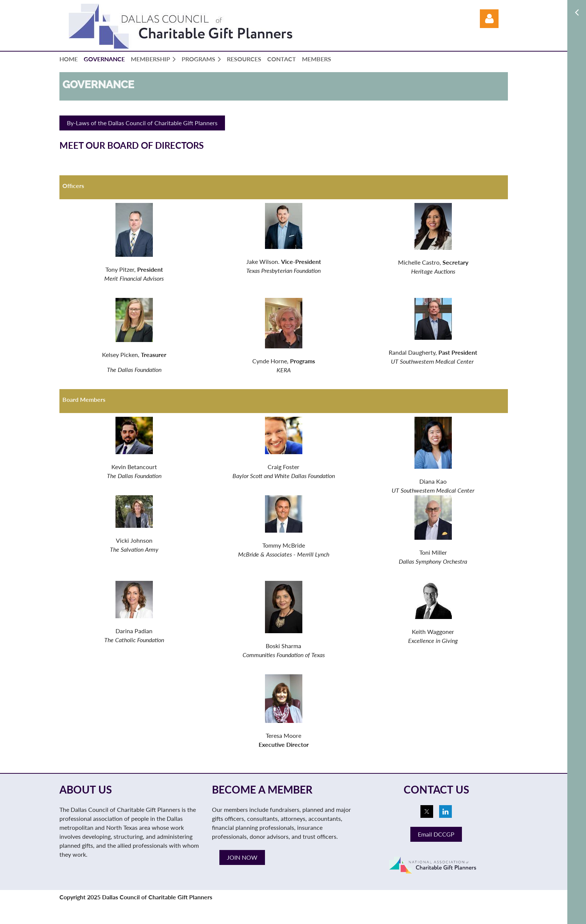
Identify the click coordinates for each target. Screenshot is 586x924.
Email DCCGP (436, 834)
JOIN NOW (242, 857)
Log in (489, 19)
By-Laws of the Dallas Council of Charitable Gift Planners (142, 123)
